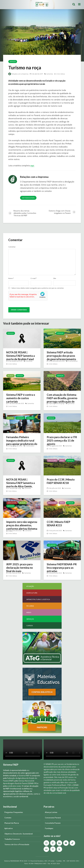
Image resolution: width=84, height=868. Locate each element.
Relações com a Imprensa (18, 74)
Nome (11, 278)
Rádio (62, 460)
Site (55, 278)
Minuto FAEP (52, 460)
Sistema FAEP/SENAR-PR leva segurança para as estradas (62, 568)
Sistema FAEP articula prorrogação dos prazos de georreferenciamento (61, 356)
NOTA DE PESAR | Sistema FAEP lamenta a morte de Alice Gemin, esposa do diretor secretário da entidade (21, 486)
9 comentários (73, 361)
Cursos (61, 545)
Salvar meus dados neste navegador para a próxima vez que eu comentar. (38, 288)
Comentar (50, 74)
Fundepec (49, 828)
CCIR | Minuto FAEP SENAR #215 (58, 524)
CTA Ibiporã (52, 545)
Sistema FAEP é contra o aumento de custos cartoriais (21, 398)
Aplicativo (9, 828)
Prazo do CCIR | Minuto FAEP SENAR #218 (61, 481)
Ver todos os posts (28, 198)
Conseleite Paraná (53, 823)
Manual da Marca (12, 823)
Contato (8, 818)
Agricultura (12, 503)
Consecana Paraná (53, 818)
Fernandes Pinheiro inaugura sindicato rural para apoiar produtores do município (22, 442)
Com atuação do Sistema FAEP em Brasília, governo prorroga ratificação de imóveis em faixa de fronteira (62, 401)
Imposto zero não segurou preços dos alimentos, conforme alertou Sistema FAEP (22, 527)
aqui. (32, 166)
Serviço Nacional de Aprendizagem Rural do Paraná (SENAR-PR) (20, 782)
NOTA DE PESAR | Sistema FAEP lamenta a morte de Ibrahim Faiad (21, 356)
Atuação (51, 333)
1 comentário (30, 446)
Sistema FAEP (24, 776)
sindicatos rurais (15, 786)
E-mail (34, 278)
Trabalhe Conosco (12, 839)
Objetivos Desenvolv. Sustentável (19, 834)
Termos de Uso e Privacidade (17, 844)
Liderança (20, 418)
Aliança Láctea (51, 812)
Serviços (13, 62)
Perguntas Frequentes (14, 812)
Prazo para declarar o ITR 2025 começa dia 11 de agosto (62, 440)
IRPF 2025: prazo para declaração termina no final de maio (20, 568)
